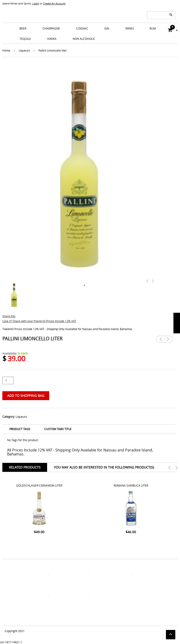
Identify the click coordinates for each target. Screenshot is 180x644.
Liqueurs (24, 50)
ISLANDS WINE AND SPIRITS (90, 12)
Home (6, 50)
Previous (161, 339)
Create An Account (54, 3)
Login (36, 3)
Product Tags (20, 429)
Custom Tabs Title (58, 429)
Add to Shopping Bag (26, 396)
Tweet (6, 329)
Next (169, 338)
